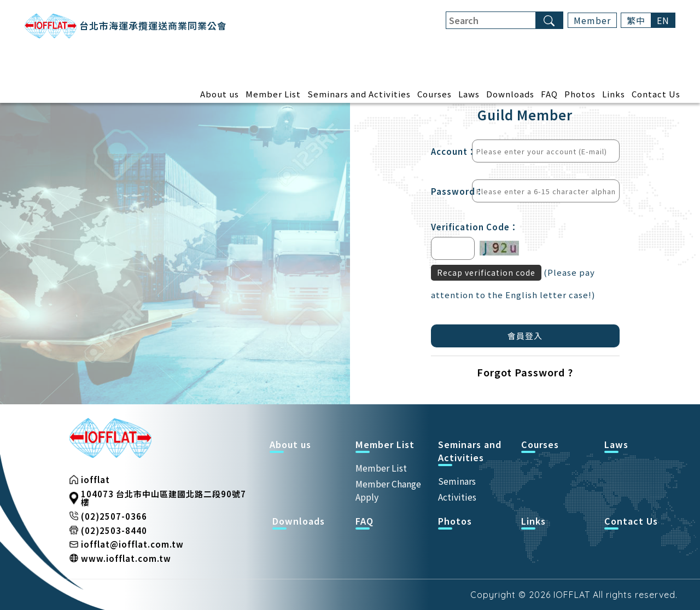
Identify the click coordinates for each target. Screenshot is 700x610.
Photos (580, 95)
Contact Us (656, 95)
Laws (469, 95)
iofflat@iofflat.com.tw (132, 544)
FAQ (549, 95)
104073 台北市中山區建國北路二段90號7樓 (164, 498)
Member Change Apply (388, 490)
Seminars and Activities (359, 95)
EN (663, 20)
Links (614, 95)
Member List (273, 95)
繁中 (636, 20)
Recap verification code (486, 272)
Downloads (510, 95)
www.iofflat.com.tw (126, 558)
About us (220, 95)
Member (592, 20)
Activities (457, 497)
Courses (434, 95)
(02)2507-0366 (114, 516)
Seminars (457, 481)
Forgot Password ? (525, 372)
